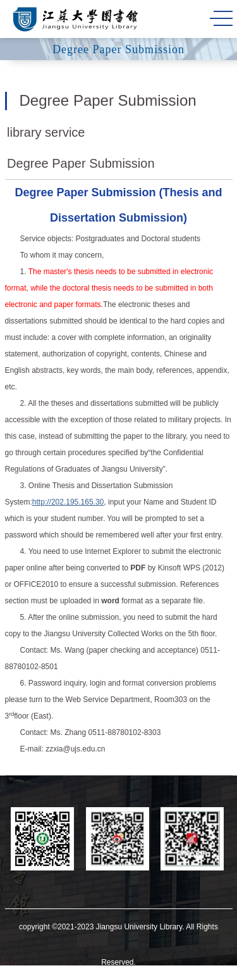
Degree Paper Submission (81, 163)
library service (46, 132)
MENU (221, 18)
